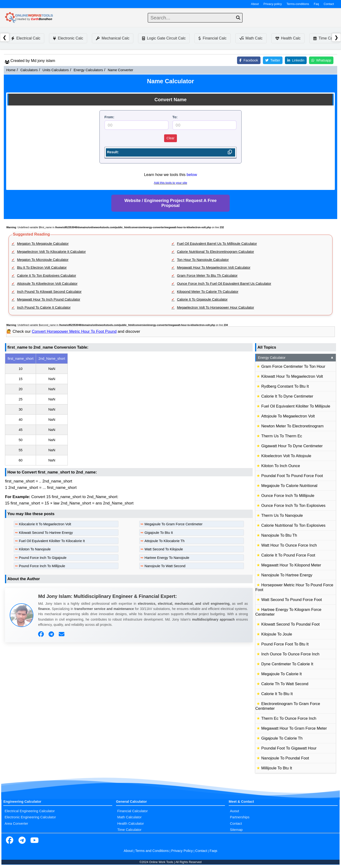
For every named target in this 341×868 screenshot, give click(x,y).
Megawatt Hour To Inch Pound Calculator (49, 299)
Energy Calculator (296, 358)
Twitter (273, 60)
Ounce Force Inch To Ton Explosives (293, 506)
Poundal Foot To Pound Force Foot (292, 476)
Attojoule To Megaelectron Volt (288, 416)
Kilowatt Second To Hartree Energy (46, 533)
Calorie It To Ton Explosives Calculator (47, 276)
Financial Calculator (132, 811)
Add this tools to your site (170, 183)
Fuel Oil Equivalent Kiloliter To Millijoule (296, 406)
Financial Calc (212, 38)
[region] (129, 409)
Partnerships (240, 817)
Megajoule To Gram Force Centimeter (173, 524)
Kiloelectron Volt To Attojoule (286, 456)
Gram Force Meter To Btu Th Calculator (207, 276)
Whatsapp (321, 60)
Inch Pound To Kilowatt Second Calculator (49, 292)
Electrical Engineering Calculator (30, 811)
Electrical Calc (26, 38)
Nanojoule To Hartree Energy (287, 575)
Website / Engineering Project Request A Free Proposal (170, 203)
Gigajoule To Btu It (159, 533)
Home (11, 70)
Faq (316, 4)
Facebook (249, 60)
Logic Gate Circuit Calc (164, 38)
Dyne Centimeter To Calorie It (287, 664)
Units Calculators (56, 70)
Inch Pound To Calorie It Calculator (44, 307)
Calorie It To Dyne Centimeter (287, 396)
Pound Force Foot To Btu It (285, 644)
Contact (329, 4)
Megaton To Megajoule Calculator (43, 244)
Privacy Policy (182, 851)
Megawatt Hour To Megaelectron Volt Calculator (214, 267)
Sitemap (236, 830)
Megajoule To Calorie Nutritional (289, 486)
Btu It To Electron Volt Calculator (42, 267)
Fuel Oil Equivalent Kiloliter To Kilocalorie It (52, 541)
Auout (234, 811)
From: (109, 117)
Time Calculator (129, 830)
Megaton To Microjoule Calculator (43, 260)
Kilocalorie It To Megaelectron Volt (45, 524)
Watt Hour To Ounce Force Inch (289, 545)
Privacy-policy (273, 4)
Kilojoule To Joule (277, 634)
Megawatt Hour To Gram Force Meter (294, 728)
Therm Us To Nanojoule (282, 515)
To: (175, 117)
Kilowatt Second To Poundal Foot (290, 624)
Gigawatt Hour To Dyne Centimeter (292, 446)
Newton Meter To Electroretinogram (292, 426)
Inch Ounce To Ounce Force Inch (290, 654)
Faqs (213, 851)
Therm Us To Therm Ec (282, 436)
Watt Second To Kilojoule (164, 549)
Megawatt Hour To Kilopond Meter (291, 565)
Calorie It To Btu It (277, 694)
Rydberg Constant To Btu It (285, 386)
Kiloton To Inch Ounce (281, 466)
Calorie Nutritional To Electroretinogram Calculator (215, 252)
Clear (170, 138)
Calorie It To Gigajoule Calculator (202, 299)
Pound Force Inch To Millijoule (42, 566)
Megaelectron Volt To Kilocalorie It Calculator (52, 252)
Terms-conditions (298, 4)
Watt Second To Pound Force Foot (292, 600)
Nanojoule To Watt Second (165, 566)
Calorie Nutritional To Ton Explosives (293, 525)
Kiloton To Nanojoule (35, 549)
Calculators (29, 70)
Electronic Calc (68, 38)
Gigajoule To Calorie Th (282, 738)
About (255, 4)
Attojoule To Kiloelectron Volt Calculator (47, 284)
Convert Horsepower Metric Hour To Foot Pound (74, 331)
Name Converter (121, 70)
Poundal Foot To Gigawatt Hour (289, 748)
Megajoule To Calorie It (281, 674)
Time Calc (324, 38)
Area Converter (16, 824)
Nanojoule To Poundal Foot (285, 758)
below (192, 175)
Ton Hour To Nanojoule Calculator (203, 260)
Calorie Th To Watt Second (285, 684)
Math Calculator (129, 817)
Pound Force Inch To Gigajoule (43, 558)
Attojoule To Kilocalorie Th (164, 541)
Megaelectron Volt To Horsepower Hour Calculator (215, 307)
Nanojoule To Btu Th (279, 535)
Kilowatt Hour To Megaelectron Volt (292, 376)
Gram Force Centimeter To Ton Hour (293, 366)
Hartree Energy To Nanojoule (167, 558)
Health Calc (288, 38)
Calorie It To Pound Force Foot (288, 555)
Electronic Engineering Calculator (30, 817)
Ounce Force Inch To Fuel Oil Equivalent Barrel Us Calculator (224, 284)
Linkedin (296, 60)
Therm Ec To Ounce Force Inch (289, 718)
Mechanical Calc (113, 38)
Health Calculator (130, 824)
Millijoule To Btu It (277, 768)
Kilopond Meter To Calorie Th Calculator (208, 292)
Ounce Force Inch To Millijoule (288, 496)
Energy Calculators (88, 70)
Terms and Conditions (152, 851)
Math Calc (251, 38)
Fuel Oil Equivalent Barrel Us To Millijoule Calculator (217, 244)
